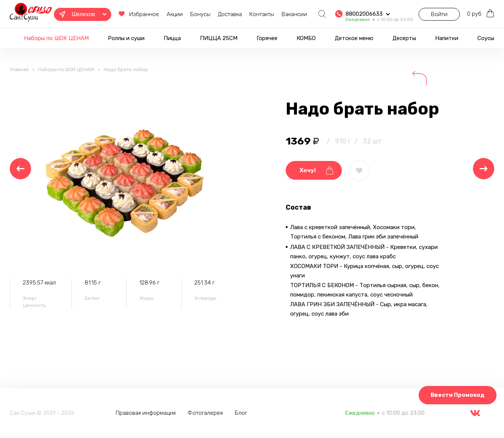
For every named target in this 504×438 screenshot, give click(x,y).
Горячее (267, 38)
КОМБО (306, 38)
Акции (168, 14)
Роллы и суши (126, 38)
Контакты (255, 14)
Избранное (131, 14)
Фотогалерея (207, 413)
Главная (19, 74)
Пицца (172, 38)
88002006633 (358, 12)
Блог (242, 413)
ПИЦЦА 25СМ (219, 38)
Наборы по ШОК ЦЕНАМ (56, 38)
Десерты (404, 38)
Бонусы (194, 14)
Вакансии (288, 14)
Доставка (224, 14)
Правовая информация (147, 413)
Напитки (447, 38)
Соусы (486, 38)
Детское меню (354, 38)
